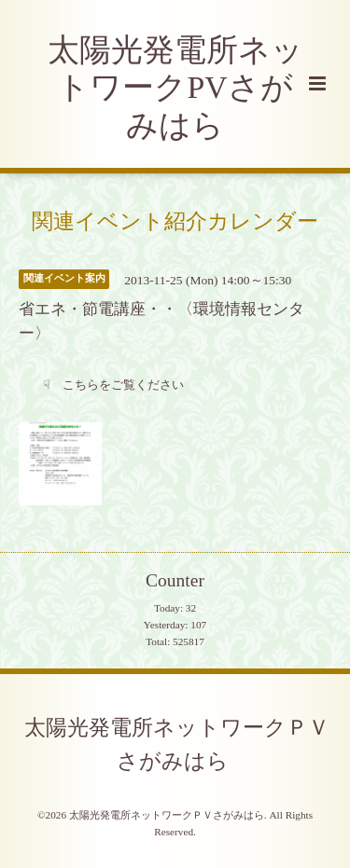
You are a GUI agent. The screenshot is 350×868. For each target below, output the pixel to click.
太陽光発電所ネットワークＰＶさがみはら (177, 744)
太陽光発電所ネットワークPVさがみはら (175, 88)
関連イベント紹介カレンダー (175, 220)
